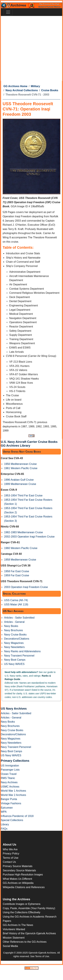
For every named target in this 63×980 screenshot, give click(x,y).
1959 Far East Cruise (17, 575)
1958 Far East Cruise (17, 571)
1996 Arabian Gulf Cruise (19, 480)
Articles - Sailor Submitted (19, 618)
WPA (4, 812)
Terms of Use (11, 858)
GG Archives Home (15, 86)
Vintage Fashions (11, 803)
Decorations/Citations (17, 639)
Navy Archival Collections (22, 90)
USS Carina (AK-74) (16, 600)
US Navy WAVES (14, 664)
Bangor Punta (9, 799)
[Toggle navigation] (8, 12)
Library (5, 824)
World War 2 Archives (13, 795)
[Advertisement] (31, 48)
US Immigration (10, 766)
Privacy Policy (11, 854)
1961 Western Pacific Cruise (21, 468)
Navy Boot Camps (15, 660)
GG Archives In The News (18, 925)
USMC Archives (10, 787)
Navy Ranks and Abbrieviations (22, 651)
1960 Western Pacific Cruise (21, 548)
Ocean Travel (9, 774)
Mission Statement (14, 938)
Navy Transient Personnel (19, 656)
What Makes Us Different (17, 879)
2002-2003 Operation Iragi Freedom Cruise (29, 537)
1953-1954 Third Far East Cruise (23, 496)
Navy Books (11, 626)
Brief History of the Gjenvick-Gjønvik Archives (29, 933)
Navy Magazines (14, 643)
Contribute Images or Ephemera (22, 904)
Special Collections (12, 820)
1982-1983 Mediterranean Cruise (24, 532)
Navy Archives (9, 782)
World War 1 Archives (13, 791)
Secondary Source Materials (19, 870)
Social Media (10, 946)
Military (35, 86)
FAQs (4, 829)
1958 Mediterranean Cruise (20, 560)
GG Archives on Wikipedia (18, 883)
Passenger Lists (10, 770)
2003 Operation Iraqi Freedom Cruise (26, 587)
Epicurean (7, 808)
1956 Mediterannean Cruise (20, 464)
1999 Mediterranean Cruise (20, 484)
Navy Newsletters (14, 647)
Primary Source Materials (18, 866)
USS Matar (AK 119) (16, 604)
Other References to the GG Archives (25, 942)
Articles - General (14, 622)
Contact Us (9, 862)
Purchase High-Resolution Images (23, 875)
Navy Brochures (14, 630)
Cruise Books (50, 90)
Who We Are (10, 849)
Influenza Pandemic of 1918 (17, 816)
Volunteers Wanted (14, 929)
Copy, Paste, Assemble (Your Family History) (29, 908)
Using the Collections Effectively (22, 912)
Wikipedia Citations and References (24, 887)
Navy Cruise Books (15, 635)
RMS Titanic (8, 778)
